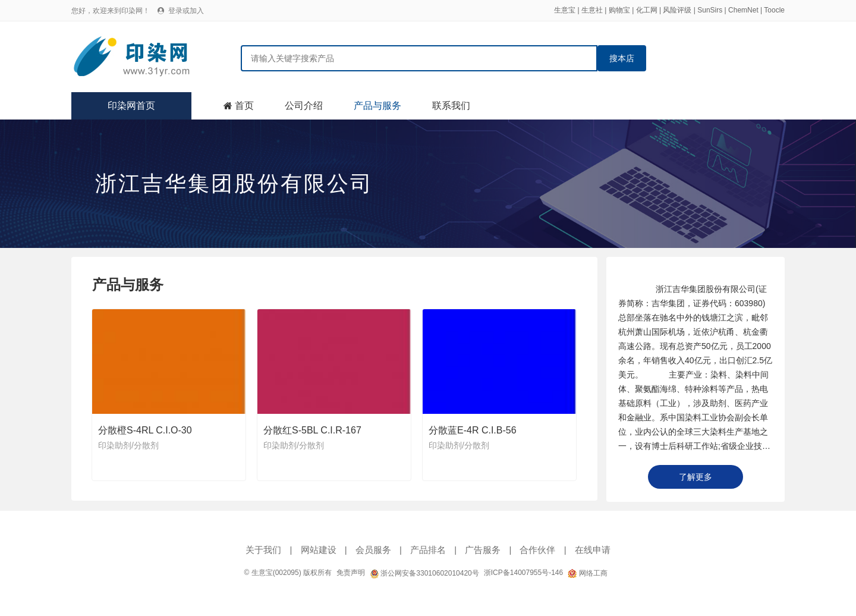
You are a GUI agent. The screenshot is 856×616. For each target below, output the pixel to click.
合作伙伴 (537, 550)
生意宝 (565, 10)
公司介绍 (304, 106)
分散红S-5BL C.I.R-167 (312, 430)
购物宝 (619, 10)
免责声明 (351, 573)
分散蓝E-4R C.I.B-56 (473, 430)
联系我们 (451, 106)
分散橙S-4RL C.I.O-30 (145, 430)
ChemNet (743, 10)
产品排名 (428, 550)
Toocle (774, 10)
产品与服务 (377, 106)
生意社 (592, 10)
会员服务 (373, 550)
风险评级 (677, 10)
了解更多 (695, 477)
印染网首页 (131, 106)
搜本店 (622, 58)
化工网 (647, 10)
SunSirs (710, 10)
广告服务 (483, 550)
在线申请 (593, 550)
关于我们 (263, 550)
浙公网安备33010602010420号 (424, 573)
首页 (244, 106)
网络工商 (587, 573)
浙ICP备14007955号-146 (523, 573)
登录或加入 (186, 11)
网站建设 (319, 550)
